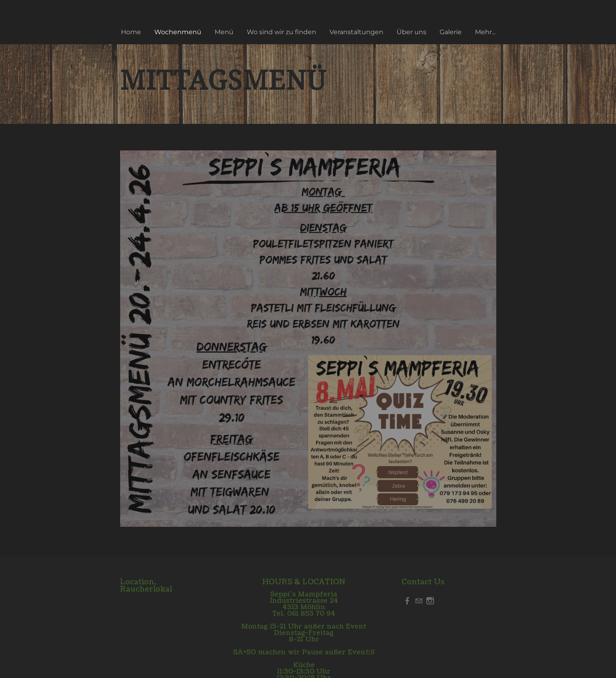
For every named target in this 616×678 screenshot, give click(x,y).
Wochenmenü (178, 32)
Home (131, 32)
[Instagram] (430, 601)
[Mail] (419, 601)
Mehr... (485, 32)
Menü (224, 32)
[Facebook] (407, 601)
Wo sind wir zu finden (281, 32)
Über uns (411, 32)
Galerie (451, 32)
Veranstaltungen (356, 32)
